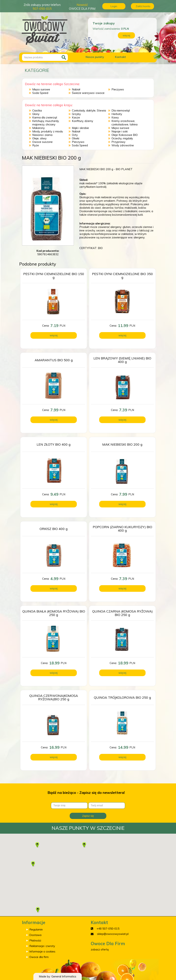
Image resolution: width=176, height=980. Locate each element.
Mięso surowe (41, 89)
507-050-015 (42, 9)
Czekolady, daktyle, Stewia (89, 110)
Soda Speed (40, 93)
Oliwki (76, 138)
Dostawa (35, 935)
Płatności (35, 940)
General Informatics (64, 976)
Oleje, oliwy (39, 138)
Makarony (38, 128)
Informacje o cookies (42, 951)
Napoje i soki (120, 131)
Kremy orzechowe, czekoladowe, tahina (124, 123)
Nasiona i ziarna (42, 135)
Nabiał (76, 89)
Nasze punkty (95, 57)
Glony (36, 114)
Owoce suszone (42, 142)
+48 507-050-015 (108, 929)
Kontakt (120, 57)
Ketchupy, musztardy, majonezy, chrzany (46, 123)
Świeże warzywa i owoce (88, 93)
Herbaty (117, 114)
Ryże (36, 145)
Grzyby (76, 114)
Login (114, 6)
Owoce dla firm (39, 957)
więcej (126, 35)
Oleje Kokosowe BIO (125, 135)
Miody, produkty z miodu (48, 131)
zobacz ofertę (100, 949)
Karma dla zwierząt (45, 117)
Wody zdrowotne (123, 145)
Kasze (76, 117)
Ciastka (37, 110)
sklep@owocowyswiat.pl (113, 934)
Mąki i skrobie (80, 128)
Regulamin (36, 929)
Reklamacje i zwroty (42, 946)
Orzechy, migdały (122, 138)
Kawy (115, 117)
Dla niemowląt (121, 110)
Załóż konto (143, 6)
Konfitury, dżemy (82, 121)
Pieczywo (118, 89)
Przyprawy (118, 142)
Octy (75, 135)
